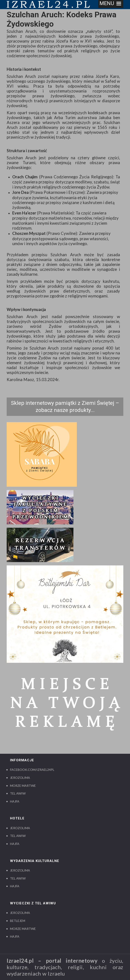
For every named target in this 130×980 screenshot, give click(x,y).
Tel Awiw (18, 793)
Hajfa (15, 801)
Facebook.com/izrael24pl (32, 770)
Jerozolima (20, 778)
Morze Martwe (23, 786)
